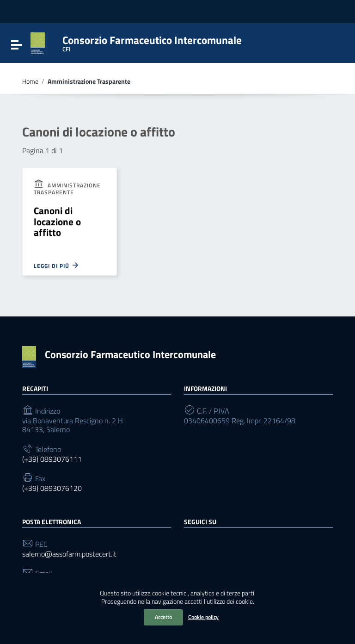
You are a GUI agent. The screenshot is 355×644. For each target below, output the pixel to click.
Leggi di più (57, 265)
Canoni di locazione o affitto (57, 221)
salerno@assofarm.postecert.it (69, 554)
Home (30, 81)
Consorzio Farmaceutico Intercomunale (130, 354)
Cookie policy (203, 617)
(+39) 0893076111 (52, 459)
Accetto (163, 617)
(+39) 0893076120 (52, 488)
